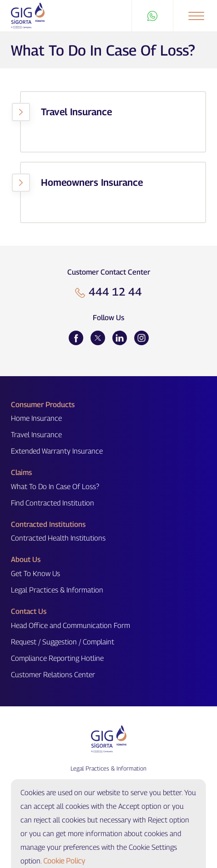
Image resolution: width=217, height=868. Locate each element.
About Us (26, 559)
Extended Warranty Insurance (57, 451)
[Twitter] (98, 338)
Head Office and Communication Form (71, 625)
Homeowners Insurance (92, 182)
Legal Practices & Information (57, 590)
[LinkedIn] (120, 338)
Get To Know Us (35, 574)
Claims (21, 472)
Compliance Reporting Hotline (57, 658)
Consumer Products (43, 405)
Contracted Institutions (48, 524)
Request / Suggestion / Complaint (63, 642)
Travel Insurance (76, 112)
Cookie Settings (108, 785)
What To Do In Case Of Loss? (55, 487)
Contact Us (29, 611)
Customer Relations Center (53, 675)
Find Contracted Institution (53, 503)
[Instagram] (141, 338)
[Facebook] (76, 338)
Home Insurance (36, 418)
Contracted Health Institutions (58, 538)
